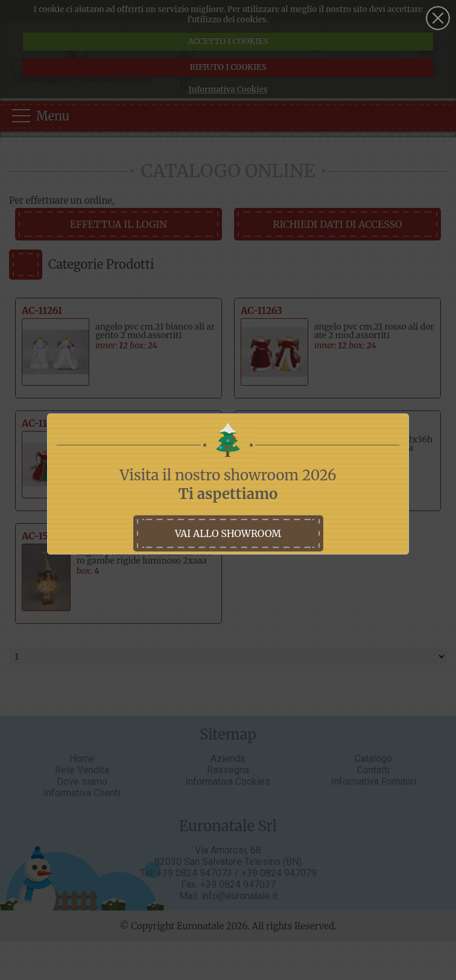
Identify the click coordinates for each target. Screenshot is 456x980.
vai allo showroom (228, 533)
